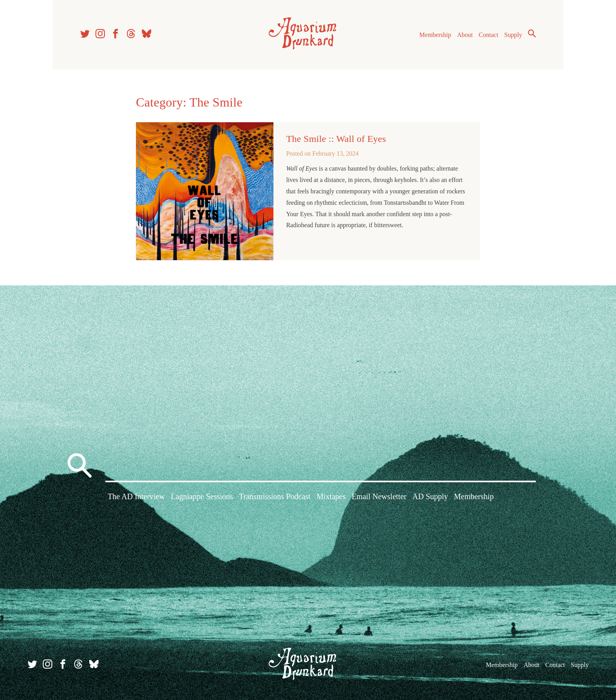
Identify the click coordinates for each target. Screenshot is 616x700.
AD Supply (430, 496)
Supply (513, 35)
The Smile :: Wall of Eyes (336, 139)
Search (532, 33)
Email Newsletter (379, 496)
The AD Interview (136, 496)
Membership (435, 35)
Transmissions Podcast (275, 496)
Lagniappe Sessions (202, 496)
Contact (489, 35)
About (465, 35)
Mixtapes (331, 496)
